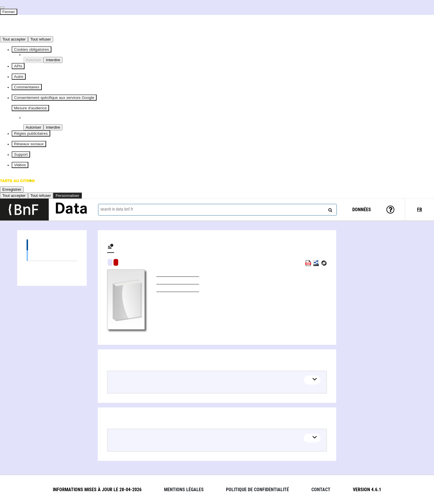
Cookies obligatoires (32, 49)
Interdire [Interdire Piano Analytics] (53, 127)
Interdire (53, 60)
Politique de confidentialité (257, 490)
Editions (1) (52, 245)
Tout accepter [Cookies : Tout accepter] (14, 39)
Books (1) (52, 255)
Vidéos (20, 165)
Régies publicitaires (31, 133)
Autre (19, 77)
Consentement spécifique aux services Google (54, 98)
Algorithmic (116, 262)
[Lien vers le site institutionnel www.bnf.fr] (24, 210)
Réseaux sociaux (29, 144)
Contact (321, 490)
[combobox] (217, 210)
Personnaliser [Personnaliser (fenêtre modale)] (67, 196)
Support (21, 154)
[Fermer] (2, 8)
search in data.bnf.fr (117, 209)
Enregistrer (12, 189)
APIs (18, 66)
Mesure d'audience (30, 108)
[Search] (330, 209)
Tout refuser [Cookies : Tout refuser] (41, 39)
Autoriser (33, 60)
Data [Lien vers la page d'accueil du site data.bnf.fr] (71, 209)
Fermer (9, 12)
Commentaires (27, 87)
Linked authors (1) (52, 266)
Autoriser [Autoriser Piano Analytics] (33, 127)
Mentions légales (184, 490)
